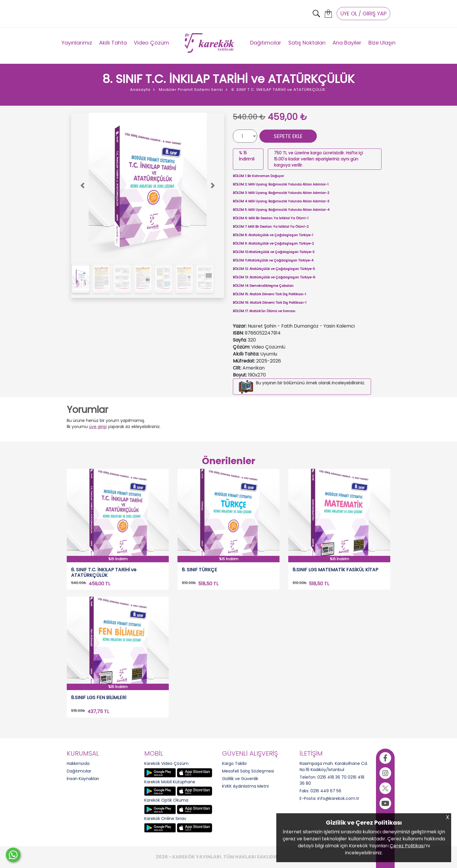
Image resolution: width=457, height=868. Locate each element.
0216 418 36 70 (332, 777)
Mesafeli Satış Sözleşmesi (248, 771)
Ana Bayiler (347, 43)
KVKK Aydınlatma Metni (245, 786)
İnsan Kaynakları (83, 779)
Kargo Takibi (234, 763)
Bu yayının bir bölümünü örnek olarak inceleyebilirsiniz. (310, 383)
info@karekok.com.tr (338, 798)
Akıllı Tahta (113, 43)
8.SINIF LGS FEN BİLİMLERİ (99, 698)
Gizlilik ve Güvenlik (240, 779)
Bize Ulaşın (382, 43)
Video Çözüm (151, 43)
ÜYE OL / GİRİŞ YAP (363, 14)
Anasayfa (140, 90)
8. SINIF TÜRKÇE (200, 570)
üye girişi (98, 427)
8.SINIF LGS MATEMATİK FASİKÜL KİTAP (335, 570)
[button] (83, 185)
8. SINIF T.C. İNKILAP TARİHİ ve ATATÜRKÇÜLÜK (104, 572)
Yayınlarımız (77, 43)
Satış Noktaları (307, 43)
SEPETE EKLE (288, 136)
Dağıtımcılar (266, 43)
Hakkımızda (78, 763)
